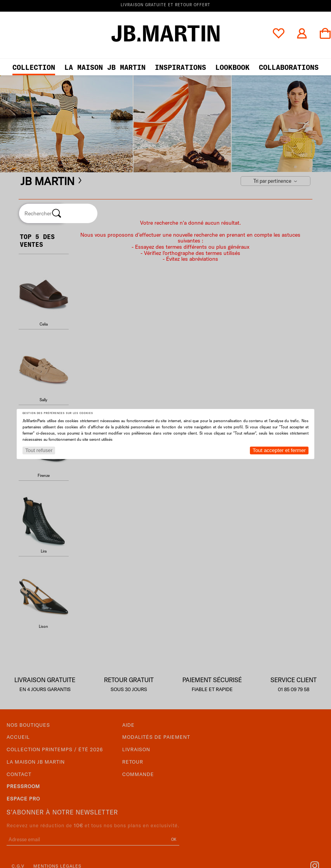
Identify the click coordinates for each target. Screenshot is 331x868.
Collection (34, 67)
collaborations (289, 67)
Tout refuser (39, 450)
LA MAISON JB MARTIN (105, 67)
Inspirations (180, 67)
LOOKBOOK (232, 67)
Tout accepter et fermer (279, 450)
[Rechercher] (57, 213)
